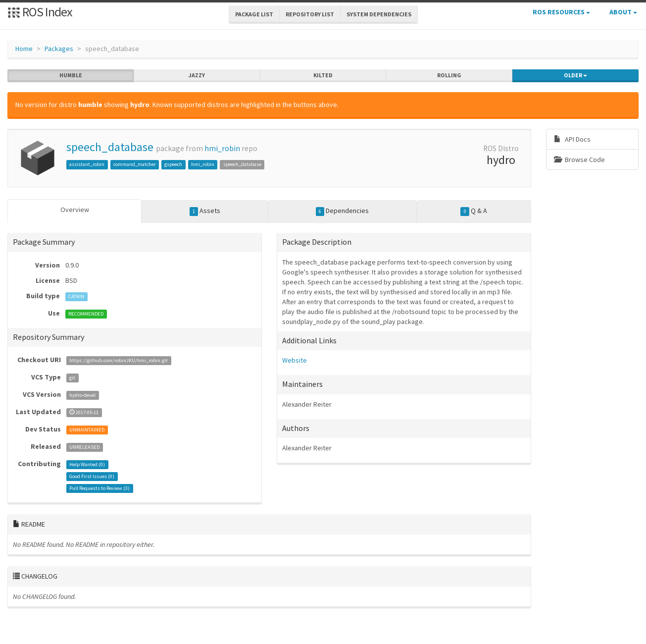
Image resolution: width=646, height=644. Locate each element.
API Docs (572, 139)
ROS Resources (561, 12)
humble (71, 75)
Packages (59, 49)
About (623, 12)
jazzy (197, 75)
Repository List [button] (310, 14)
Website (295, 360)
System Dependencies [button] (379, 14)
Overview (75, 210)
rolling (449, 75)
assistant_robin (87, 164)
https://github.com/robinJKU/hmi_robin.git (119, 360)
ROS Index (40, 12)
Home (24, 49)
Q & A (474, 211)
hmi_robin (222, 148)
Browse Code (579, 160)
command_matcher (135, 164)
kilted (323, 75)
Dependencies (343, 211)
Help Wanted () (87, 464)
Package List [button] (254, 14)
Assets (205, 211)
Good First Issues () (92, 476)
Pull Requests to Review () (99, 488)
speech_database (110, 147)
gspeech (173, 164)
